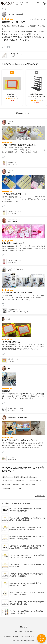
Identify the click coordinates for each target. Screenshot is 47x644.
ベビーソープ (24, 477)
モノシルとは (29, 632)
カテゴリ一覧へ (40, 496)
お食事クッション (21, 481)
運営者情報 (8, 637)
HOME (23, 627)
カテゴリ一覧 (18, 632)
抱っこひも (33, 477)
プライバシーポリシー (27, 637)
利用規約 (16, 637)
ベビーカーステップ (8, 481)
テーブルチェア (7, 485)
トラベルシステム (19, 485)
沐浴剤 (16, 477)
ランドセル (19, 488)
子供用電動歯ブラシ (8, 488)
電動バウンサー (30, 485)
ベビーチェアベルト (35, 481)
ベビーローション (7, 477)
